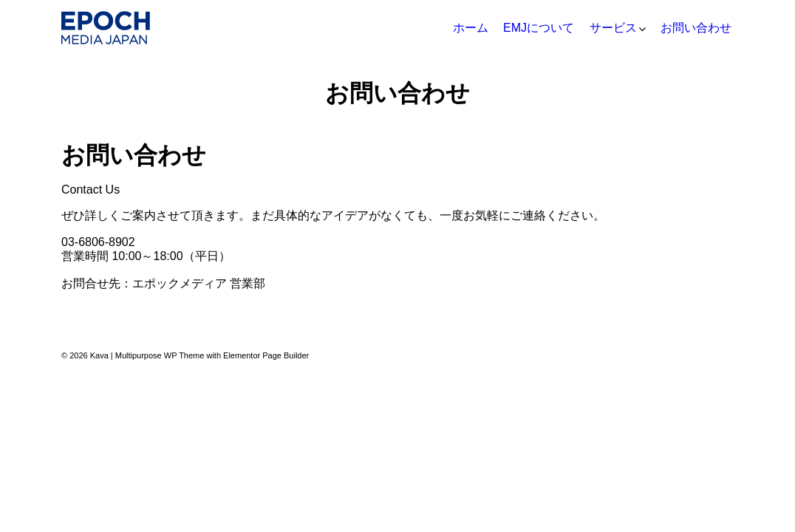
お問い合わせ (696, 28)
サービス (613, 28)
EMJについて (539, 28)
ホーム (471, 28)
